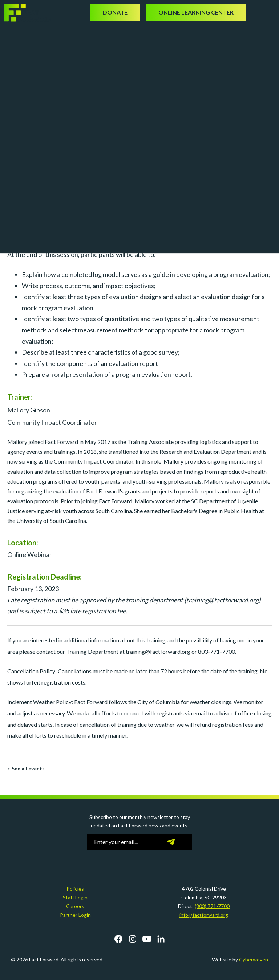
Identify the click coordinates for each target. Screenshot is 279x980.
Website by (240, 959)
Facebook (118, 939)
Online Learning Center (196, 12)
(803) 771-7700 (212, 906)
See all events (28, 768)
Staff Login (75, 897)
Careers (75, 906)
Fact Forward (27, 13)
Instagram (133, 939)
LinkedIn (161, 939)
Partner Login (75, 915)
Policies (75, 889)
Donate (115, 12)
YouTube (147, 939)
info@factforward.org (204, 915)
